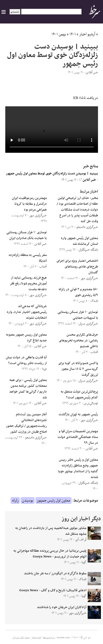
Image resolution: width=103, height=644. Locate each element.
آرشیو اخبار (87, 34)
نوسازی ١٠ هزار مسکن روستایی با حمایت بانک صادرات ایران (27, 235)
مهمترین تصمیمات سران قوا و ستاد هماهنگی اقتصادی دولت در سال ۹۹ (78, 437)
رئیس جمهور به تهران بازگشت (78, 414)
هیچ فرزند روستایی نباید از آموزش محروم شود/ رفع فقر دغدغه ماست (28, 284)
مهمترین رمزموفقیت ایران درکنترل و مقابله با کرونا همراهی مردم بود (29, 204)
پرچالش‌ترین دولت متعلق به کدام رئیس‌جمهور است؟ (79, 395)
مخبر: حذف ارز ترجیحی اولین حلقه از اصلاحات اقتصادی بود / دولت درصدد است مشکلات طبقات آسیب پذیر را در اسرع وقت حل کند (77, 210)
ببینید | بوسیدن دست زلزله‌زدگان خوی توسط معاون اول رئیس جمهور (52, 174)
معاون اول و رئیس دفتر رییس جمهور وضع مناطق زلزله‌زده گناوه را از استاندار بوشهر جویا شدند (78, 469)
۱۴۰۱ (73, 34)
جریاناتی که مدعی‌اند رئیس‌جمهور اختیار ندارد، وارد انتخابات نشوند (27, 312)
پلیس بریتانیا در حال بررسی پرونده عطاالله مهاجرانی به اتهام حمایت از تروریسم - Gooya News (50, 554)
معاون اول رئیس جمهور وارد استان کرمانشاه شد (79, 241)
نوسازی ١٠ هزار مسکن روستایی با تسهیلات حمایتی (78, 315)
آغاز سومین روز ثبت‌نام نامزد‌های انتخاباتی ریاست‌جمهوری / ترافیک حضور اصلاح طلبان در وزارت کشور (26, 423)
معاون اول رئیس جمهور (53, 500)
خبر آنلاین (88, 180)
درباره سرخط (49, 638)
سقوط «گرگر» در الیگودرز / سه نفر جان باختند (55, 574)
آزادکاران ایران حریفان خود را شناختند (62, 607)
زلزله (15, 500)
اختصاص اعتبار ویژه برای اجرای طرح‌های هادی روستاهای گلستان (77, 267)
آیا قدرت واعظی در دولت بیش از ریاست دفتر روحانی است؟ (26, 360)
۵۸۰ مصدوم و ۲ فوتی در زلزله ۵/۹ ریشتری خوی (78, 292)
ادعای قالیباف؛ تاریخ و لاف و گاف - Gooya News (53, 590)
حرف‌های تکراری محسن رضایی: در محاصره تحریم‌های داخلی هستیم (78, 341)
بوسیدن (28, 500)
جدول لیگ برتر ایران (21, 638)
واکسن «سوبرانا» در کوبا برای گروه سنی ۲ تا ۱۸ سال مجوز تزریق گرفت (78, 369)
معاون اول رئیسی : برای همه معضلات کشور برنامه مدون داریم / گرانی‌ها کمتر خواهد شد (28, 389)
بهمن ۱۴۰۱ (59, 34)
